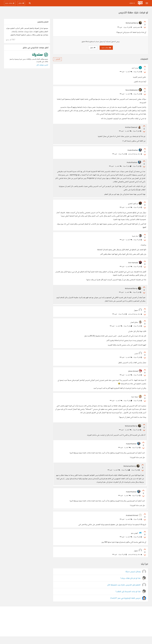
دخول (93, 48)
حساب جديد (106, 48)
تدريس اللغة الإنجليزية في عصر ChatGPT (125, 606)
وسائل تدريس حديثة (133, 579)
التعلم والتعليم (137, 27)
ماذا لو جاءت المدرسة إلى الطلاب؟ (128, 599)
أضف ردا (129, 72)
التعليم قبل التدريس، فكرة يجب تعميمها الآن (124, 593)
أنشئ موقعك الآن (42, 65)
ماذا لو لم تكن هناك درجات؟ (130, 586)
